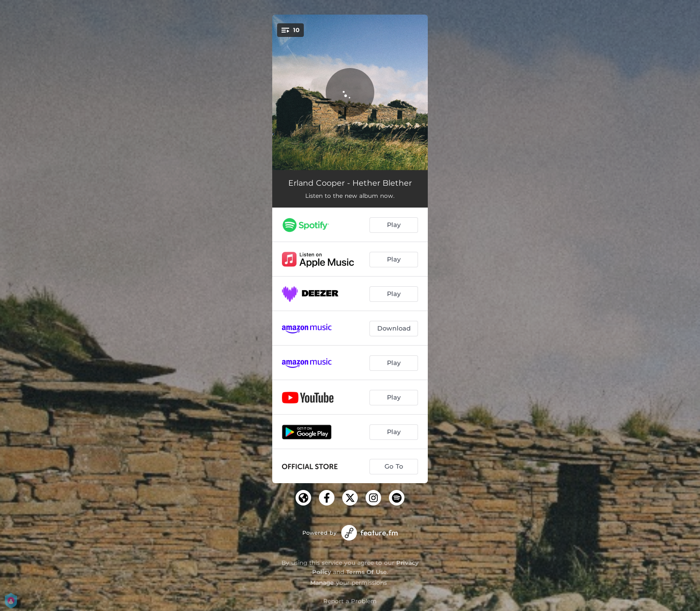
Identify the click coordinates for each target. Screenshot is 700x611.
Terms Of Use (367, 572)
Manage (322, 583)
